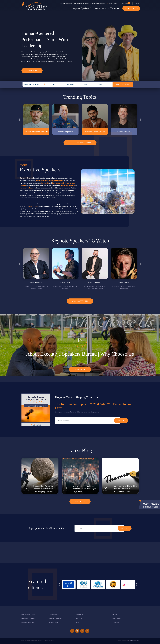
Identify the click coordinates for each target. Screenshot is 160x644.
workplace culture (26, 188)
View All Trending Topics (80, 143)
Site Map (115, 614)
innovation (56, 183)
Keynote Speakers (67, 3)
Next (140, 120)
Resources (113, 8)
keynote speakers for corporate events (50, 180)
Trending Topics (54, 614)
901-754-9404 (113, 3)
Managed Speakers (55, 618)
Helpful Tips (80, 614)
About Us (79, 618)
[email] (99, 528)
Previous (20, 120)
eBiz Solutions (134, 641)
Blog (78, 623)
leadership (45, 183)
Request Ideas (131, 8)
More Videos (80, 370)
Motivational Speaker (29, 614)
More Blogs (80, 502)
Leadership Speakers (98, 3)
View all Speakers (80, 301)
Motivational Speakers (82, 3)
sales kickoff (33, 206)
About (100, 8)
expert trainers (40, 193)
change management (68, 185)
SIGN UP (125, 528)
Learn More (32, 71)
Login (137, 3)
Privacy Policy (116, 618)
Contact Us (115, 623)
